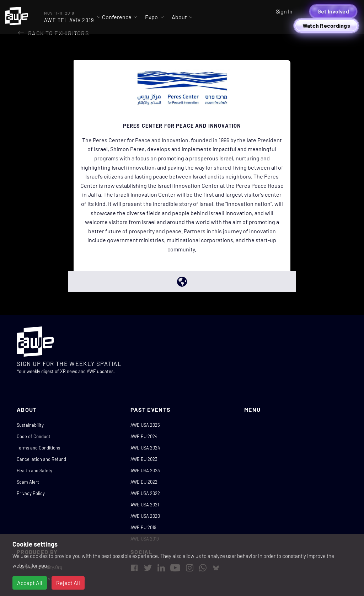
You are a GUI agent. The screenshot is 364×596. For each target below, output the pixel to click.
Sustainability (30, 425)
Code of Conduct (34, 436)
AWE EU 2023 (144, 459)
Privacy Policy (31, 493)
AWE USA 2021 (145, 505)
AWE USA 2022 (145, 493)
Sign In (284, 11)
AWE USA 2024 (145, 448)
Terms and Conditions (38, 448)
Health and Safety (34, 470)
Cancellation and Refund (41, 459)
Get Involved (333, 11)
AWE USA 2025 (145, 425)
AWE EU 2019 (143, 527)
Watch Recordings (326, 25)
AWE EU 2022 (144, 482)
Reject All (68, 583)
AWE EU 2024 (144, 436)
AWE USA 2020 (145, 516)
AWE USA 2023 (145, 470)
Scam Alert (28, 482)
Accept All (30, 583)
